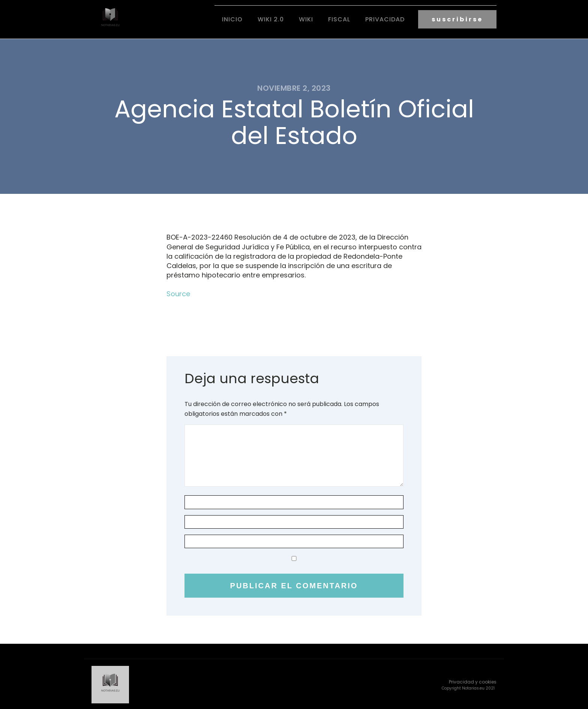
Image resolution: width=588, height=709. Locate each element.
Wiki (306, 19)
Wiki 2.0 (271, 19)
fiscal (339, 19)
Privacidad (385, 19)
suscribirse (457, 19)
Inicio (232, 19)
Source (178, 293)
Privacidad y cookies (473, 680)
